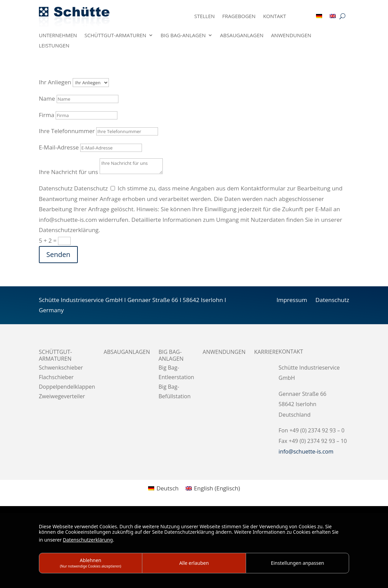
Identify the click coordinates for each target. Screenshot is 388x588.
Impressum (292, 300)
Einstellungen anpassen (298, 563)
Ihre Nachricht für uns (69, 172)
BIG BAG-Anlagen (183, 36)
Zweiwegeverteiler (62, 396)
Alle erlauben (194, 563)
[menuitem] (319, 17)
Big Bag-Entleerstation (176, 372)
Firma (47, 115)
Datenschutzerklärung (88, 540)
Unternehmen (58, 36)
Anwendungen (291, 36)
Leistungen (54, 46)
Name (47, 98)
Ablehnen (91, 563)
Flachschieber (56, 377)
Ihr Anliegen (55, 82)
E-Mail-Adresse (59, 147)
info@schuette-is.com (306, 451)
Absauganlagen (242, 36)
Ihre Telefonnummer (67, 131)
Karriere (267, 352)
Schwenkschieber (61, 368)
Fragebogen (239, 17)
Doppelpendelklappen (67, 387)
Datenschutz (56, 188)
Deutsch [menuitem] (167, 488)
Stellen (204, 17)
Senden (58, 254)
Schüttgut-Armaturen (116, 36)
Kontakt (275, 17)
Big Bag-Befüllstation (175, 391)
